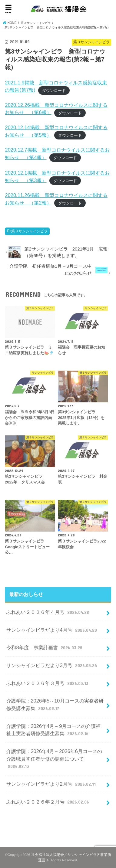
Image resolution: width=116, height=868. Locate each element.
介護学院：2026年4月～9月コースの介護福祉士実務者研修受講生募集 (53, 730)
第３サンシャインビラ (29, 231)
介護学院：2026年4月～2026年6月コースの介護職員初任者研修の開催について (54, 759)
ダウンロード (54, 90)
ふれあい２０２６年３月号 (48, 683)
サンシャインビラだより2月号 (52, 784)
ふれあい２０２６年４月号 (48, 612)
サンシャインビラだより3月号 (52, 665)
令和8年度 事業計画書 (45, 647)
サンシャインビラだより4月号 (52, 630)
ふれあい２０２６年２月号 (48, 802)
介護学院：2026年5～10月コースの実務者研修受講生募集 (55, 705)
